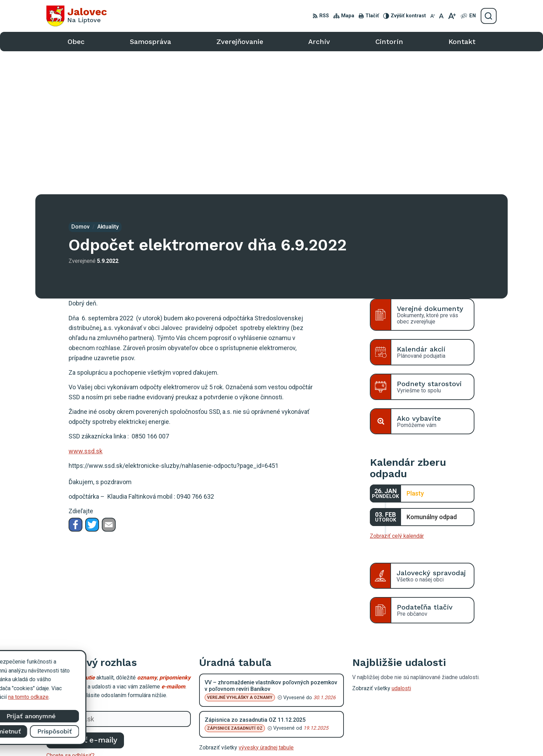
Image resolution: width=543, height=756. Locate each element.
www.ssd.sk (86, 308)
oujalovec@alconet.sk (438, 706)
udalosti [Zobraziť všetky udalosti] (401, 545)
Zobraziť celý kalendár (397, 393)
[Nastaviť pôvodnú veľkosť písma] (441, 16)
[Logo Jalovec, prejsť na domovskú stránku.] (77, 16)
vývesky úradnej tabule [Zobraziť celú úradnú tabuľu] (266, 604)
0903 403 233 (429, 698)
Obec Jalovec (392, 738)
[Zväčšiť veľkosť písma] (452, 16)
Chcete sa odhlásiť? (70, 612)
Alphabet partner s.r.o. (303, 738)
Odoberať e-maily (85, 597)
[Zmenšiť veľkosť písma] (433, 16)
